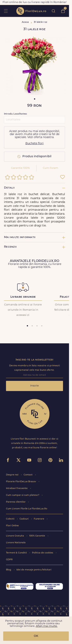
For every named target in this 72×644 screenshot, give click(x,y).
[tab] (27, 326)
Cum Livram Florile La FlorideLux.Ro (27, 509)
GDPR (9, 560)
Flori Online (12, 526)
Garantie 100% (20, 168)
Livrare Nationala (16, 543)
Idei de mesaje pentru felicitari (34, 570)
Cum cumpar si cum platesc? (23, 495)
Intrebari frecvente (17, 488)
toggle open (6, 11)
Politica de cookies (43, 553)
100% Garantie (37, 536)
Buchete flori (34, 144)
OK (36, 636)
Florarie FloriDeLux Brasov (21, 482)
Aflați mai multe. (47, 626)
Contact (28, 475)
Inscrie (34, 386)
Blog (9, 570)
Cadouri (24, 519)
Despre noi (12, 475)
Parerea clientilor (16, 502)
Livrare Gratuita (15, 536)
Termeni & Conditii (17, 553)
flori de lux (31, 11)
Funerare (39, 519)
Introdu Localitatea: (16, 114)
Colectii (10, 519)
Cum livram (50, 168)
